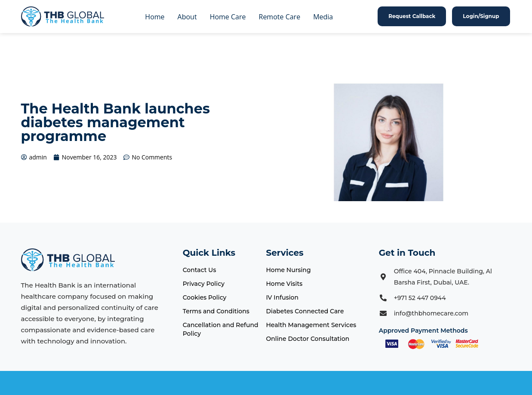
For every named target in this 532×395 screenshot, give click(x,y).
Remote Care (280, 17)
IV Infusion (282, 297)
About (187, 17)
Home (155, 17)
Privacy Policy (204, 284)
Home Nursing (288, 270)
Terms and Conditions (216, 311)
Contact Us (200, 270)
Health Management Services (311, 325)
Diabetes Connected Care (305, 311)
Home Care (228, 17)
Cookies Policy (205, 297)
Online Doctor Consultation (308, 339)
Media (323, 17)
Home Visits (284, 284)
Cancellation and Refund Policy (221, 329)
